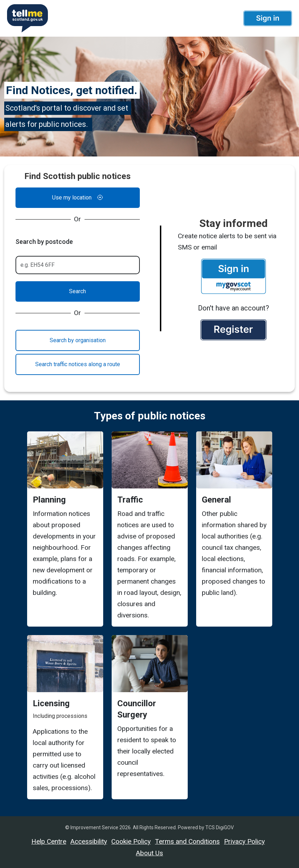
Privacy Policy (244, 841)
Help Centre (49, 841)
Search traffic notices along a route (78, 364)
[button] (268, 18)
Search (77, 291)
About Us (149, 853)
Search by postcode (44, 242)
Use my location (77, 198)
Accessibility (89, 841)
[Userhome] (26, 18)
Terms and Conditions (187, 841)
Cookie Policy (131, 841)
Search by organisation (78, 340)
